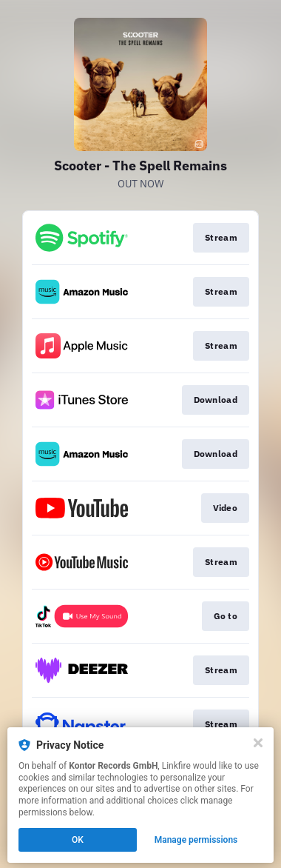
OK (78, 840)
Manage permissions (196, 840)
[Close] (258, 743)
